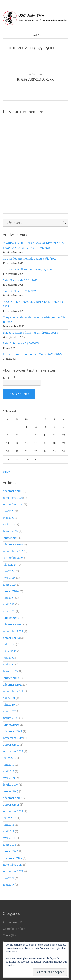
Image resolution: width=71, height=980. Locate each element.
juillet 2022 (10, 651)
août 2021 (9, 698)
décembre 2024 (13, 545)
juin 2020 (9, 705)
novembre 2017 (13, 865)
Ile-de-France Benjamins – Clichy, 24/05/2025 (32, 354)
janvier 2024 (11, 591)
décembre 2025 (13, 491)
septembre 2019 (13, 751)
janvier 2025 (11, 538)
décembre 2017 (12, 858)
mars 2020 (10, 711)
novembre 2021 (13, 691)
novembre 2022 (13, 631)
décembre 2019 (13, 731)
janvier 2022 (11, 678)
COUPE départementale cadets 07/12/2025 (30, 259)
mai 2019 (9, 771)
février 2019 (10, 785)
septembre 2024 (13, 558)
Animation (10, 922)
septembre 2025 (13, 505)
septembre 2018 (13, 812)
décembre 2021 (13, 685)
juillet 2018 (10, 818)
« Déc (7, 472)
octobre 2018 (11, 805)
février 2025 (10, 531)
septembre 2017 (13, 871)
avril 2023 (9, 611)
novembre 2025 (13, 498)
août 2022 (9, 645)
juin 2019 (9, 765)
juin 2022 (9, 658)
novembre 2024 (13, 551)
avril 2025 (9, 525)
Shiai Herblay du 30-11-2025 (20, 280)
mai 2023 (9, 605)
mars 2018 (9, 845)
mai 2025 (9, 518)
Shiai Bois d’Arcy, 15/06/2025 (21, 344)
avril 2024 (9, 578)
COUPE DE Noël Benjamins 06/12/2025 (27, 270)
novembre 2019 (13, 738)
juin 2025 (9, 511)
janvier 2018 (11, 851)
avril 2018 (9, 838)
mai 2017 (8, 885)
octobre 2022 (11, 638)
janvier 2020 (11, 725)
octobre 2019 (11, 745)
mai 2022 (9, 665)
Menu (38, 35)
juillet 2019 (10, 758)
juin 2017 (8, 878)
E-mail (9, 378)
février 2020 (11, 718)
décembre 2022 (13, 625)
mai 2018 (9, 832)
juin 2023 (9, 598)
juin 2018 (9, 825)
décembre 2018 (13, 798)
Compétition (11, 929)
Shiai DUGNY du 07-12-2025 (20, 291)
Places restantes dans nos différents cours (30, 333)
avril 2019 (9, 778)
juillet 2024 (10, 565)
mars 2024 (10, 585)
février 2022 (11, 671)
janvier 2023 (11, 618)
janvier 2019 (11, 791)
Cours (7, 935)
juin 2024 (9, 571)
